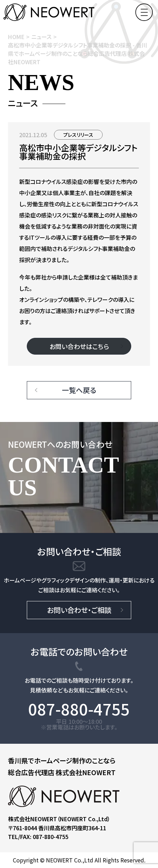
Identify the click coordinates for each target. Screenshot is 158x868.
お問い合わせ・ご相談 (79, 610)
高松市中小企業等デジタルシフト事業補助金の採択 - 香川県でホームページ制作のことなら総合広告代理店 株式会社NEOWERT (78, 53)
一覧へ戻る (79, 390)
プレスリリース (78, 135)
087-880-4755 (79, 709)
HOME (16, 37)
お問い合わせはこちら (79, 346)
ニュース (41, 37)
